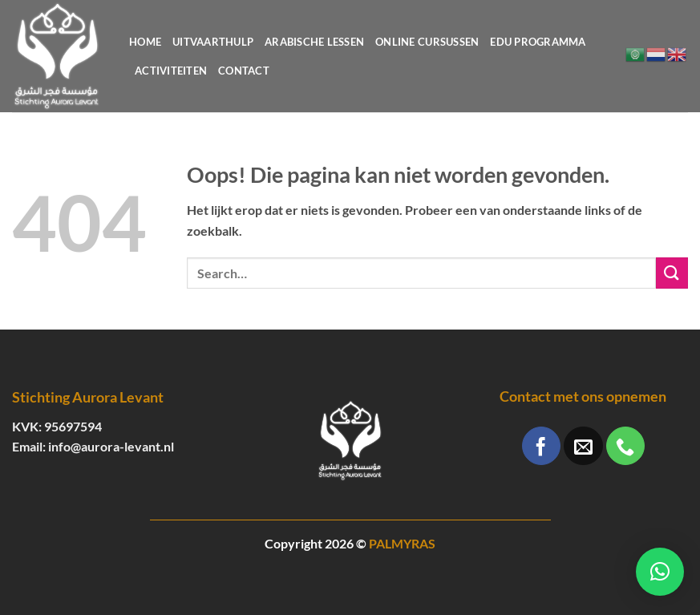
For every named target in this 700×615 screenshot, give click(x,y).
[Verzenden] (672, 273)
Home (145, 42)
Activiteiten (171, 71)
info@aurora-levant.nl (111, 446)
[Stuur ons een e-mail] (583, 446)
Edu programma (538, 42)
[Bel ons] (625, 446)
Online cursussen (427, 42)
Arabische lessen (314, 42)
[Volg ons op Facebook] (541, 446)
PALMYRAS (402, 543)
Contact (244, 71)
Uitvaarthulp (213, 42)
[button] (660, 572)
